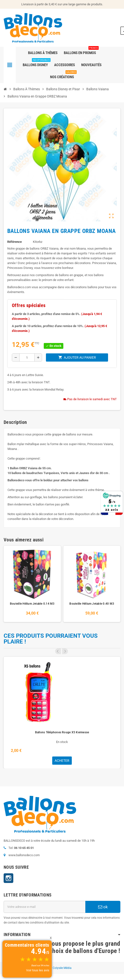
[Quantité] (27, 357)
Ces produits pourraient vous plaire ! (51, 639)
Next (65, 651)
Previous (58, 651)
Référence (15, 242)
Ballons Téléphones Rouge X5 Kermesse (62, 732)
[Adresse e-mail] (44, 907)
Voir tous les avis (38, 970)
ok (103, 907)
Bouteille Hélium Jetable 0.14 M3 (32, 604)
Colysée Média (62, 968)
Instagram (8, 878)
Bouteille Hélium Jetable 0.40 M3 (92, 604)
